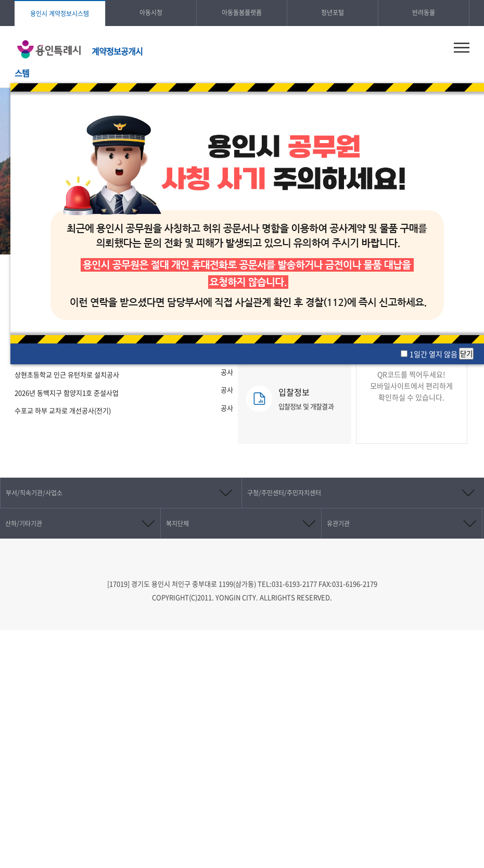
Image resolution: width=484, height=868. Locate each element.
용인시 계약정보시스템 (60, 14)
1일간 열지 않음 (434, 354)
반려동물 (424, 12)
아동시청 (151, 12)
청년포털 (333, 12)
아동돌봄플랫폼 (242, 12)
